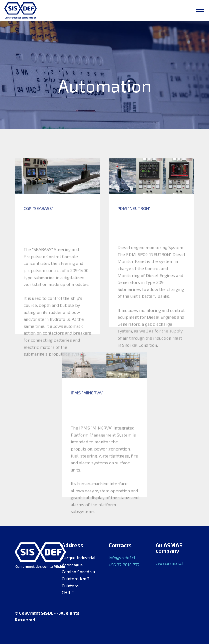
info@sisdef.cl (122, 558)
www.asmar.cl (170, 563)
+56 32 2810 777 (124, 565)
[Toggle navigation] (200, 9)
